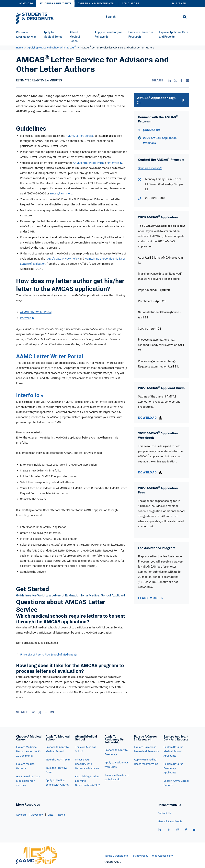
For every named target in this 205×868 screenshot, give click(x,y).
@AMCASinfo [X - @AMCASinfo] (151, 130)
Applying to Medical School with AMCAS (52, 48)
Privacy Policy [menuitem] (140, 856)
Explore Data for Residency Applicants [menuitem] (173, 768)
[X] (175, 80)
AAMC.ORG (26, 4)
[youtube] (194, 830)
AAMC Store (130, 4)
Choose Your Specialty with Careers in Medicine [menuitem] (87, 764)
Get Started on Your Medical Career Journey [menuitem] (28, 781)
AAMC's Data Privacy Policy (62, 258)
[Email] (188, 80)
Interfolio (115, 163)
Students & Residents (55, 4)
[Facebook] (181, 80)
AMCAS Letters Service (80, 136)
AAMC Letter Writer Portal (36, 312)
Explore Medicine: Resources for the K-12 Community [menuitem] (28, 752)
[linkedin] (159, 830)
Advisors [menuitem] (21, 815)
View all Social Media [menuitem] (170, 822)
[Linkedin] (169, 80)
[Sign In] (179, 4)
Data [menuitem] (51, 815)
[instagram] (178, 830)
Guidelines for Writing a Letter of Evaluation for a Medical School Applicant (71, 595)
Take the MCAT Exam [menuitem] (58, 760)
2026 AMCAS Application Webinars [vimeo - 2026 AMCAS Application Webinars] (160, 141)
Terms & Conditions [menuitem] (116, 856)
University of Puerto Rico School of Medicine (48, 654)
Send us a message (150, 168)
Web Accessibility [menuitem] (162, 856)
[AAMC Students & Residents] (35, 18)
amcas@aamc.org (61, 193)
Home (19, 48)
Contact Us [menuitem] (164, 813)
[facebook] (186, 830)
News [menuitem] (62, 815)
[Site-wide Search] (141, 17)
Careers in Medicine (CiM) (97, 4)
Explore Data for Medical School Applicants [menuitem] (173, 752)
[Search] (185, 17)
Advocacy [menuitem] (37, 815)
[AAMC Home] (36, 855)
